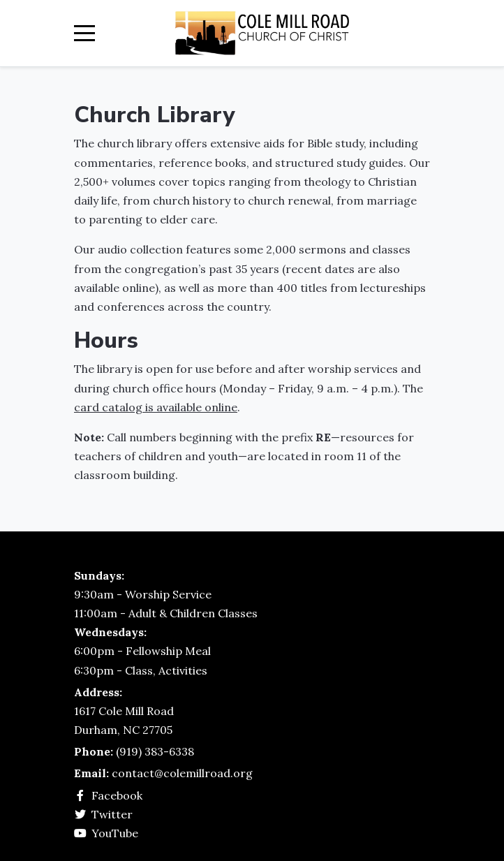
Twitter (112, 814)
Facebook (117, 795)
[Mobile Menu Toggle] (84, 34)
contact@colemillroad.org (182, 773)
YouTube (115, 833)
